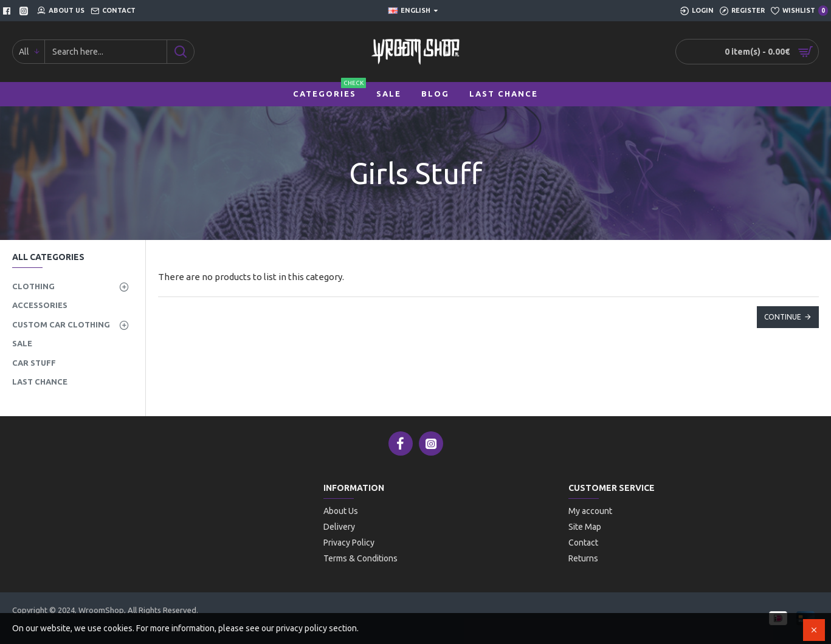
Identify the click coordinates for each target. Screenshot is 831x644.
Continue (783, 317)
